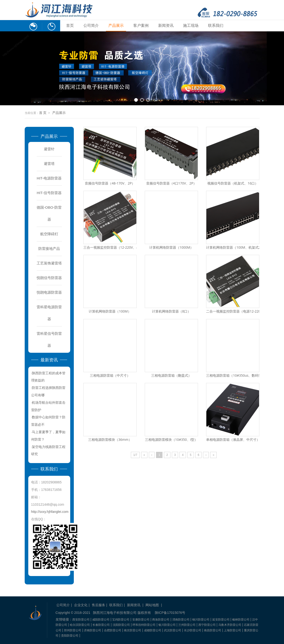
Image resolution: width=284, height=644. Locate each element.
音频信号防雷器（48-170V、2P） (110, 183)
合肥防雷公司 (113, 630)
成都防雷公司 (153, 630)
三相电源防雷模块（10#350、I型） (171, 440)
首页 (70, 25)
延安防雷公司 (221, 620)
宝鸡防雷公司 (121, 620)
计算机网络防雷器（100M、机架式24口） (238, 247)
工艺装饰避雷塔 (49, 263)
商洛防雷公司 (161, 620)
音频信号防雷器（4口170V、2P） (171, 183)
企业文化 (81, 605)
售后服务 (99, 605)
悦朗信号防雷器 (49, 278)
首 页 (43, 113)
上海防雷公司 (232, 630)
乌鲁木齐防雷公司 (230, 625)
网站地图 (152, 605)
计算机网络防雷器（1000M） (171, 247)
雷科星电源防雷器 (49, 313)
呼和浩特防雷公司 (144, 625)
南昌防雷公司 (213, 630)
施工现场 (191, 25)
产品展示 (116, 25)
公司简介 (91, 25)
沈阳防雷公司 (121, 625)
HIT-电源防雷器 (49, 178)
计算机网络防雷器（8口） (171, 311)
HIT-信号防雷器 (49, 193)
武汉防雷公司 (173, 630)
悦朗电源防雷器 (49, 292)
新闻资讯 (166, 25)
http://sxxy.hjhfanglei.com (50, 512)
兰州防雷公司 (187, 625)
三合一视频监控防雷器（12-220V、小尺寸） (117, 247)
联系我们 (216, 25)
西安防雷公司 (81, 620)
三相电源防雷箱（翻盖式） (171, 375)
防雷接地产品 (49, 249)
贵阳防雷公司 (70, 636)
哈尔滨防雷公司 (80, 625)
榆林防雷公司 (241, 620)
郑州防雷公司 (73, 630)
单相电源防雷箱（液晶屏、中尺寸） (233, 440)
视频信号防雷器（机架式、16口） (233, 183)
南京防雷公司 (133, 630)
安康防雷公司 (141, 620)
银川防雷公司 (167, 625)
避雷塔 (49, 164)
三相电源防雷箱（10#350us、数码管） (236, 375)
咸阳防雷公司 (101, 620)
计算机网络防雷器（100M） (110, 311)
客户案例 (141, 25)
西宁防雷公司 (207, 625)
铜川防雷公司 (201, 620)
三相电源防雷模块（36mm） (110, 440)
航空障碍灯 (49, 234)
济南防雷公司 (93, 630)
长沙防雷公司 (193, 630)
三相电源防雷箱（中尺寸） (110, 375)
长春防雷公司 (101, 625)
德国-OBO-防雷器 (49, 213)
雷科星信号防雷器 (49, 339)
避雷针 (49, 149)
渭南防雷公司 (181, 620)
